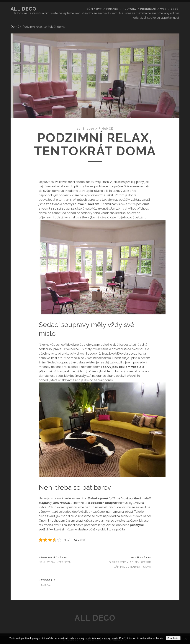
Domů (15, 27)
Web (163, 9)
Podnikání (148, 9)
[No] (185, 639)
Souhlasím (173, 638)
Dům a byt (94, 9)
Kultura (129, 9)
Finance (112, 9)
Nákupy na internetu (55, 562)
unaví (79, 521)
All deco (23, 9)
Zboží (175, 9)
